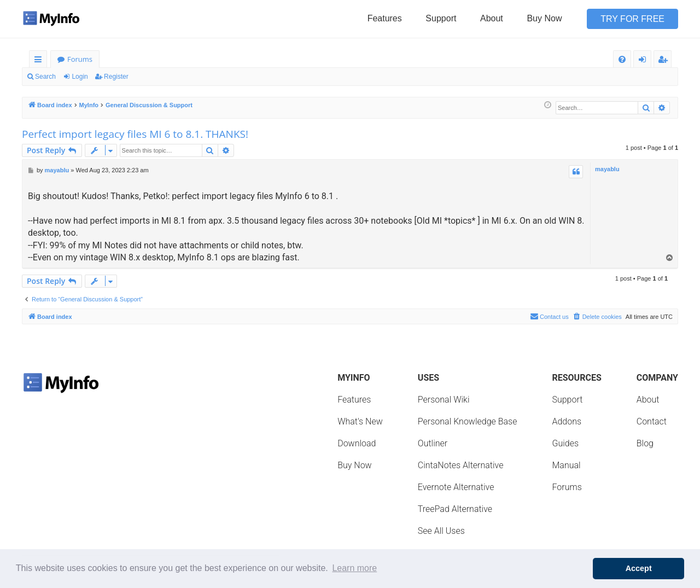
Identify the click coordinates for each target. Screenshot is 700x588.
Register (116, 77)
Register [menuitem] (665, 61)
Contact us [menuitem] (549, 316)
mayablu (607, 169)
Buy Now (544, 18)
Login (80, 77)
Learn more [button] (354, 568)
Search (45, 77)
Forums (80, 59)
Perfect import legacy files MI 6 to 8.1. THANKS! (135, 134)
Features (385, 18)
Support (441, 18)
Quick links (40, 61)
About (492, 18)
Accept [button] (639, 568)
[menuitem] (622, 59)
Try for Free (632, 19)
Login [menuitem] (644, 61)
